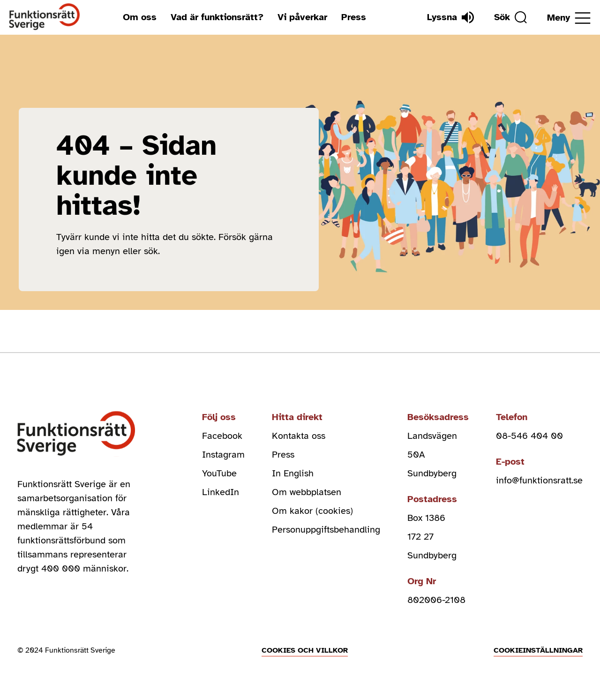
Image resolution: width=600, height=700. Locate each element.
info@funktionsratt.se (539, 480)
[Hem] (45, 17)
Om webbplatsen (307, 492)
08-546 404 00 (529, 436)
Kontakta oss (299, 436)
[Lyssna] (450, 17)
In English (293, 473)
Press (354, 17)
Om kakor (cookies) (312, 511)
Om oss (140, 17)
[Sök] (510, 17)
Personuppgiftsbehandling (326, 530)
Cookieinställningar (538, 650)
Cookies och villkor (305, 650)
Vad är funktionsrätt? (217, 17)
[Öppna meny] (569, 18)
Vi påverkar (302, 17)
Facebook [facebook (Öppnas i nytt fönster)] (222, 436)
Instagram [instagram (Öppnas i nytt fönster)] (223, 455)
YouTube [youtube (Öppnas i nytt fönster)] (219, 473)
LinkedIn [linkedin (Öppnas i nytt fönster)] (221, 492)
